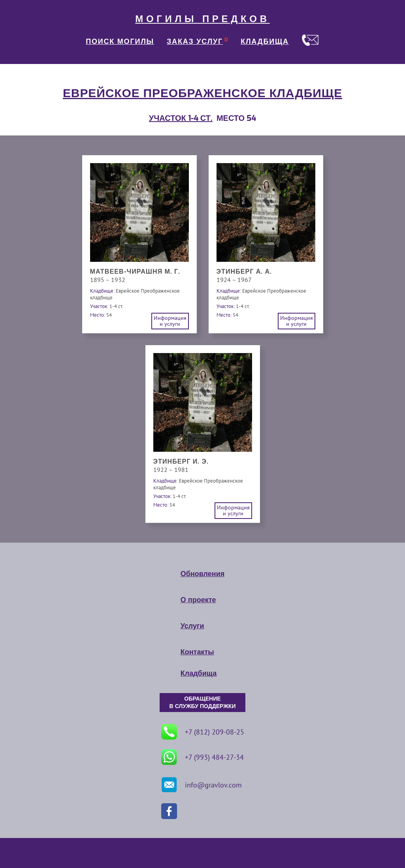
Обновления (202, 574)
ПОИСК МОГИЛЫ (120, 41)
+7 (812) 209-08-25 (203, 732)
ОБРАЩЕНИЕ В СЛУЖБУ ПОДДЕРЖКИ (203, 703)
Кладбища (199, 673)
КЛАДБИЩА (265, 41)
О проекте (198, 600)
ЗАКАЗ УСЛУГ (195, 41)
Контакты (197, 652)
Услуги (192, 626)
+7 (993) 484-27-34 (202, 757)
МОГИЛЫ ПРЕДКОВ (202, 19)
